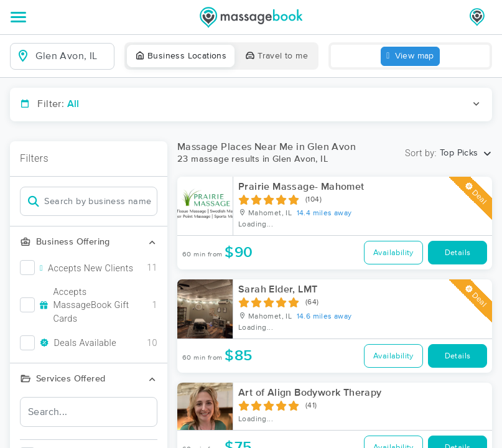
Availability (393, 253)
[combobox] (72, 56)
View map (410, 56)
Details (458, 253)
